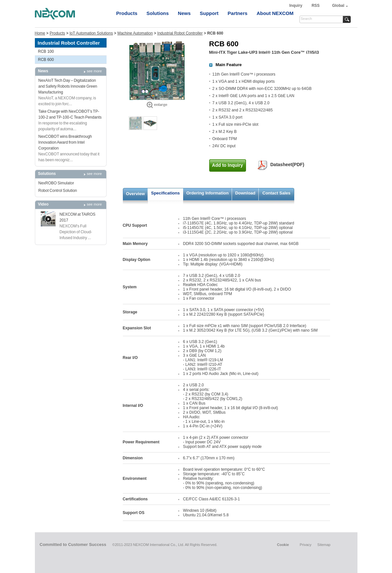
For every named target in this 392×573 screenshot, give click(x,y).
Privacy (306, 545)
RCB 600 (46, 60)
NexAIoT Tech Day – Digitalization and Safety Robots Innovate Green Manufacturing (68, 86)
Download (245, 193)
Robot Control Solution (58, 191)
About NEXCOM (275, 13)
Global (338, 6)
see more (94, 71)
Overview (136, 194)
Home (40, 33)
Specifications (166, 193)
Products (127, 13)
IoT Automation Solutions (91, 33)
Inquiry (296, 6)
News (184, 13)
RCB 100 (46, 51)
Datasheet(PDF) (287, 165)
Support (209, 13)
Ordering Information (208, 193)
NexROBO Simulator (56, 183)
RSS (316, 6)
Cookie (283, 545)
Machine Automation (135, 33)
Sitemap (324, 545)
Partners (238, 13)
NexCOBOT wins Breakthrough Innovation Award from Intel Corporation (65, 142)
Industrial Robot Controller (180, 33)
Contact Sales (276, 193)
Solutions (158, 13)
